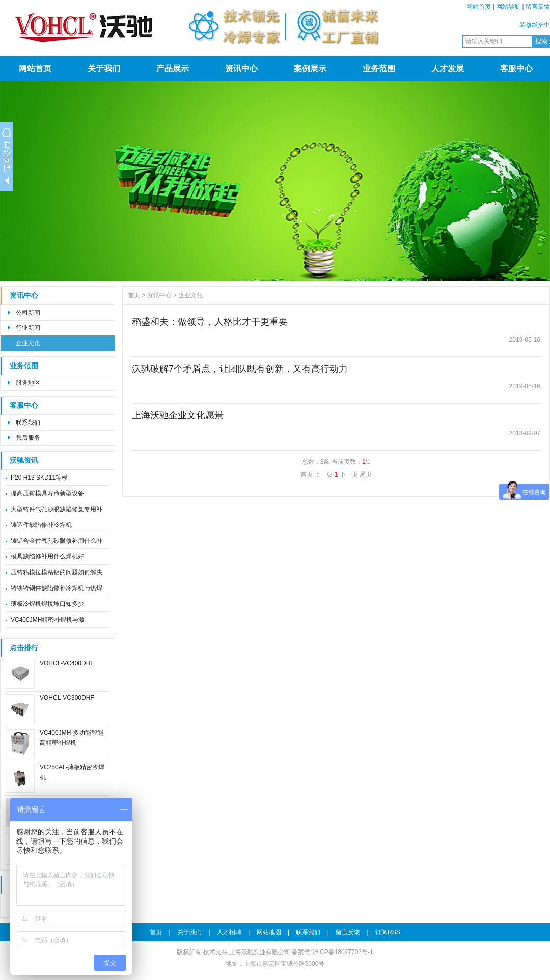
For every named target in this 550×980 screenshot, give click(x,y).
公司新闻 (28, 313)
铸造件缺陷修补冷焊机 (41, 525)
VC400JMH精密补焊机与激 (48, 620)
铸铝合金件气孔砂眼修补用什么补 (57, 541)
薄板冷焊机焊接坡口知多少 (47, 604)
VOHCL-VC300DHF (67, 698)
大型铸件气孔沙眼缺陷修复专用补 (57, 509)
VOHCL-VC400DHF (67, 663)
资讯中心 (241, 68)
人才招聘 (229, 932)
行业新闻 (28, 328)
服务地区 (28, 383)
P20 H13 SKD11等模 (39, 478)
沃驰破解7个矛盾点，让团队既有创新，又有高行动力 (240, 369)
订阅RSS (388, 932)
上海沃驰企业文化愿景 (178, 415)
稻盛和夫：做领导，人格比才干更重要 (210, 322)
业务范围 (379, 68)
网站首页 (479, 7)
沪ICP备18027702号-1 (343, 952)
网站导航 (508, 7)
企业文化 (28, 343)
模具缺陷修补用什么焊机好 (47, 556)
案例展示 (310, 68)
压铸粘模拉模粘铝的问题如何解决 (57, 572)
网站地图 (269, 932)
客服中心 (516, 68)
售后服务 (28, 438)
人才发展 (448, 68)
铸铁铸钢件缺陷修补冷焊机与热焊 (57, 588)
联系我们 (28, 423)
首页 (134, 295)
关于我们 (104, 68)
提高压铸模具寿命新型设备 (47, 493)
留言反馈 (538, 7)
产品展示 (173, 68)
